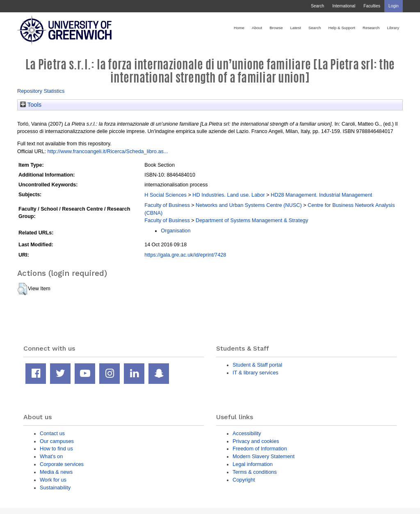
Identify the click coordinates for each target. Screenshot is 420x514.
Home (239, 28)
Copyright (244, 480)
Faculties (372, 6)
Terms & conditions (255, 472)
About (257, 28)
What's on (51, 456)
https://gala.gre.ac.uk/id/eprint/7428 (185, 255)
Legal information (253, 464)
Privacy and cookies (256, 441)
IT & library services (256, 373)
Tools (31, 105)
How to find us (56, 449)
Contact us (52, 433)
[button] (22, 289)
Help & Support (342, 28)
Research (371, 28)
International (344, 6)
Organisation (176, 231)
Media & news (56, 472)
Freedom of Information (260, 449)
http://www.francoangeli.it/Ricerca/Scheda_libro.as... (107, 151)
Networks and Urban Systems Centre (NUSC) (249, 205)
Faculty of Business (167, 205)
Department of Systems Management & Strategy (252, 220)
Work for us (53, 480)
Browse (276, 28)
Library (393, 28)
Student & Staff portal (257, 365)
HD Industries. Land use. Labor (228, 195)
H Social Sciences (165, 195)
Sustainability (55, 488)
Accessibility (247, 433)
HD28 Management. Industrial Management (321, 195)
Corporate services (62, 464)
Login (394, 6)
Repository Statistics (41, 91)
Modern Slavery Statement (264, 456)
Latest (295, 28)
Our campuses (57, 441)
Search (317, 6)
